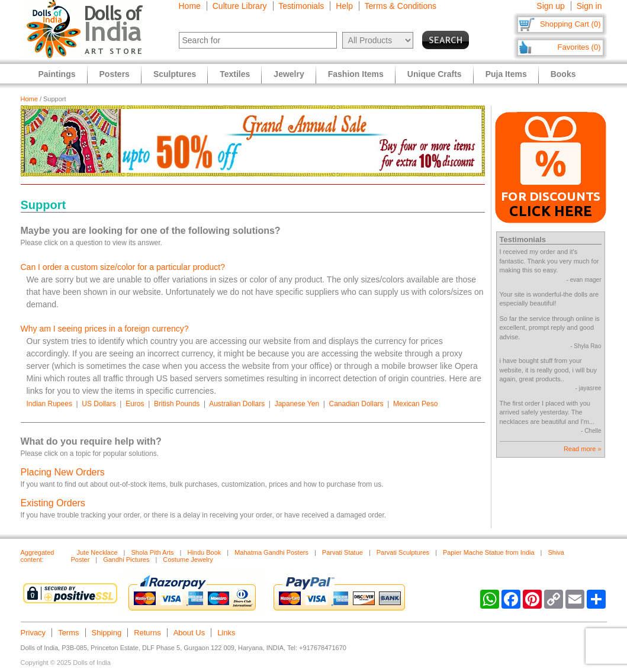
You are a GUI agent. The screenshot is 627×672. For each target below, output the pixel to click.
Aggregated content (38, 556)
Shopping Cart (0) (570, 24)
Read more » (583, 449)
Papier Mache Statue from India (489, 552)
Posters (115, 74)
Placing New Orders (63, 472)
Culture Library (240, 6)
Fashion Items (356, 74)
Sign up (550, 6)
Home (190, 6)
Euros (135, 404)
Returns (147, 633)
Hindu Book (204, 552)
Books (563, 74)
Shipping (107, 633)
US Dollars (99, 404)
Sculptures (175, 74)
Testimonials (301, 6)
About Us (189, 633)
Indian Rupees (49, 404)
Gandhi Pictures (126, 560)
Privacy (33, 633)
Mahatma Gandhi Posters (271, 552)
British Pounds (177, 404)
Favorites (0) (579, 47)
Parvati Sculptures (403, 552)
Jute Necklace (97, 552)
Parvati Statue (343, 552)
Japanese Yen (297, 404)
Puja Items (506, 74)
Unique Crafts (435, 74)
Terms (68, 633)
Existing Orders (53, 503)
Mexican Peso (415, 404)
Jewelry (289, 74)
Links (226, 633)
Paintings (57, 74)
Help (344, 6)
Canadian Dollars (356, 404)
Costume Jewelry (188, 560)
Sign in (589, 6)
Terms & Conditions (401, 6)
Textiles (235, 74)
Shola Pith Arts (152, 552)
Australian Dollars (237, 404)
